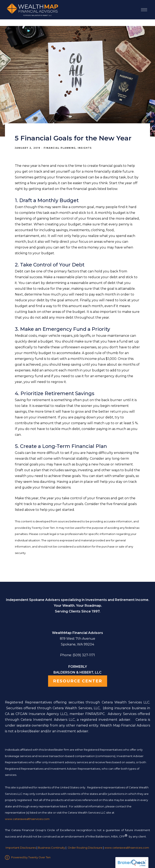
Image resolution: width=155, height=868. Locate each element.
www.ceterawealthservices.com (127, 848)
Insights (85, 148)
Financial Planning (60, 148)
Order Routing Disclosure (85, 848)
